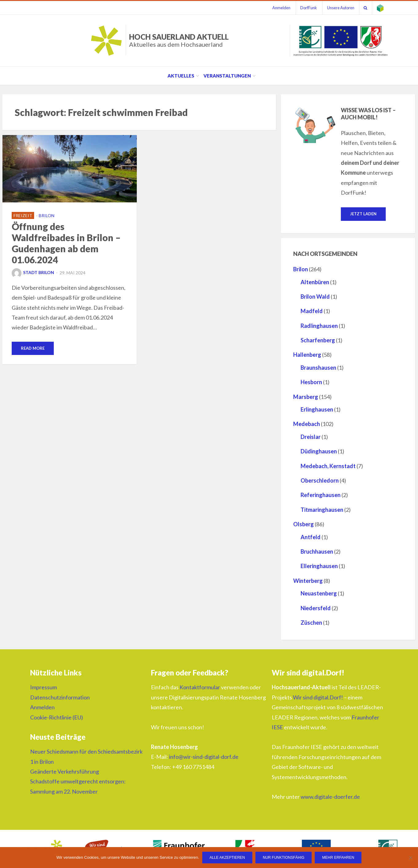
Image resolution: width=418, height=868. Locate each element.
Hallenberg (307, 355)
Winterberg (308, 581)
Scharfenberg (318, 340)
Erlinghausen (317, 409)
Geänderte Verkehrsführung (65, 771)
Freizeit (23, 215)
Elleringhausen (319, 566)
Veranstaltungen (227, 76)
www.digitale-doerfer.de (330, 797)
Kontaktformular (200, 687)
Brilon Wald (315, 297)
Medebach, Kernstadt (328, 466)
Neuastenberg (319, 593)
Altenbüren (315, 282)
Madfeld (312, 311)
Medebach (307, 424)
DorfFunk (308, 8)
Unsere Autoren (340, 8)
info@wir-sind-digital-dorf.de (204, 757)
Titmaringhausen (322, 510)
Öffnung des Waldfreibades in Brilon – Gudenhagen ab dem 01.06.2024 (66, 243)
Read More (33, 348)
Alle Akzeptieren (227, 858)
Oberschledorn (320, 480)
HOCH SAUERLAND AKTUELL (179, 40)
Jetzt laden (363, 214)
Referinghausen (321, 495)
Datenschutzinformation (60, 697)
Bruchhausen (317, 551)
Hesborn (311, 382)
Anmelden (281, 8)
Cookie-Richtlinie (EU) (57, 717)
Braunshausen (318, 368)
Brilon (47, 215)
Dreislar (311, 437)
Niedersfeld (316, 608)
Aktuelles (181, 76)
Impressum (43, 687)
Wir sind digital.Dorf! (318, 697)
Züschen (311, 623)
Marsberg (306, 397)
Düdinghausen (319, 451)
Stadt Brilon (33, 272)
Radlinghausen (319, 326)
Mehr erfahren (338, 858)
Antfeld (311, 537)
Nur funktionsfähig (284, 858)
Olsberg (304, 524)
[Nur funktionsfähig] (410, 858)
